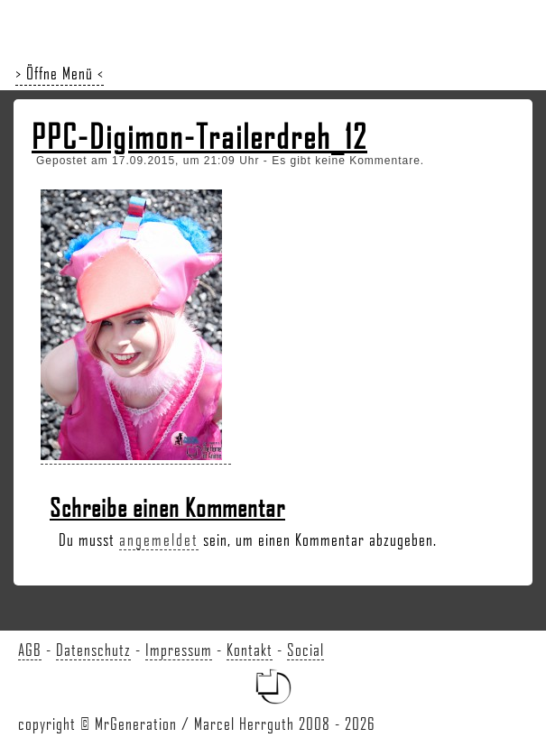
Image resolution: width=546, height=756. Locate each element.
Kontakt (250, 650)
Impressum (179, 650)
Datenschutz (93, 650)
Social (305, 650)
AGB (30, 650)
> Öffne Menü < (60, 73)
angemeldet (159, 539)
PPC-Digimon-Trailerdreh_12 (199, 136)
